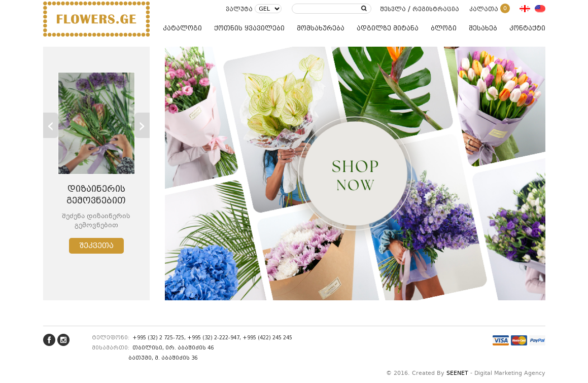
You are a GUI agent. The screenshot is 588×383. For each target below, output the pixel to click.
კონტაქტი (527, 28)
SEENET (457, 374)
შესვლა (393, 9)
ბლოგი (444, 28)
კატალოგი (182, 28)
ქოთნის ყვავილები (249, 28)
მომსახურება (321, 28)
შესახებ (483, 28)
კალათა (490, 9)
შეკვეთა (96, 246)
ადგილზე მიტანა (388, 28)
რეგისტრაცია (436, 9)
